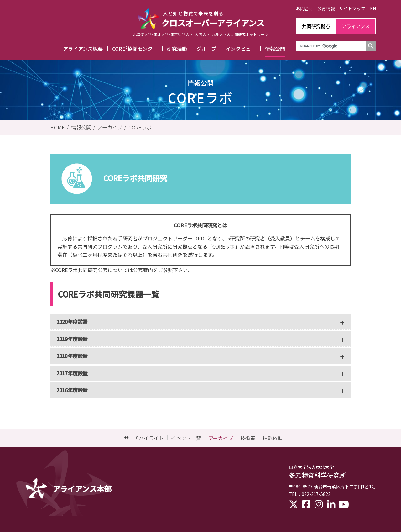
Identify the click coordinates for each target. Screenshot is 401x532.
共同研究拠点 (316, 26)
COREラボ (140, 127)
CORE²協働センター (135, 49)
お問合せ (305, 8)
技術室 (248, 438)
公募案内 (143, 270)
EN (373, 8)
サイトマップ (352, 8)
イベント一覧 (186, 438)
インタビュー (241, 49)
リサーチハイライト (141, 438)
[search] (330, 46)
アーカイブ (110, 127)
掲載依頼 (273, 438)
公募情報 (326, 8)
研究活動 (177, 49)
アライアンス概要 (83, 49)
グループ (206, 49)
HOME (57, 127)
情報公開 (275, 49)
